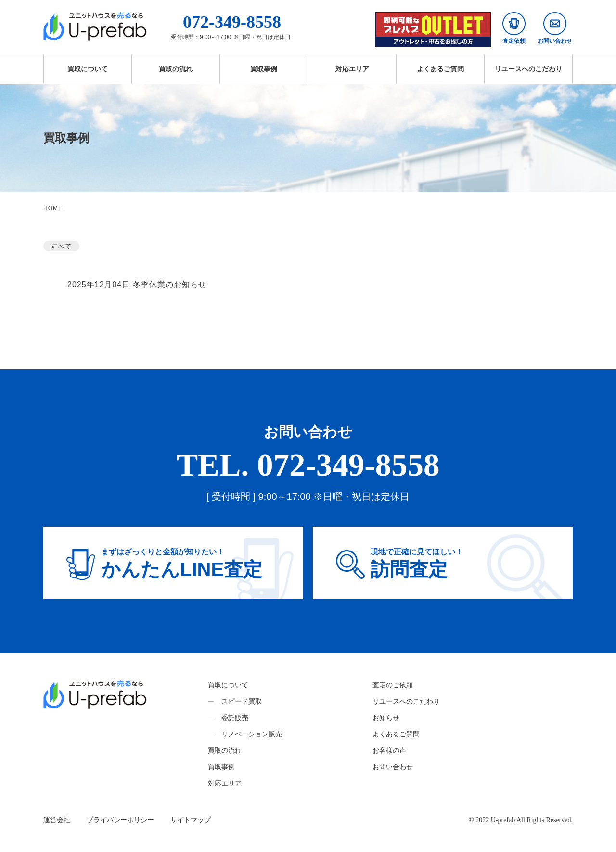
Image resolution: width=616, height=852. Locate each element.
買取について (88, 69)
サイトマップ (191, 820)
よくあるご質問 (440, 69)
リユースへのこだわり (528, 69)
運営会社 (57, 820)
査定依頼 (514, 28)
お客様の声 (389, 750)
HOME (53, 208)
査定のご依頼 (393, 685)
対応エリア (352, 69)
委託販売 (235, 718)
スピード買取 (242, 701)
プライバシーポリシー (120, 820)
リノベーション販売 (252, 734)
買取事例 (264, 69)
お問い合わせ (555, 28)
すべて (61, 246)
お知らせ (386, 718)
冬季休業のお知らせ (170, 284)
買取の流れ (176, 69)
